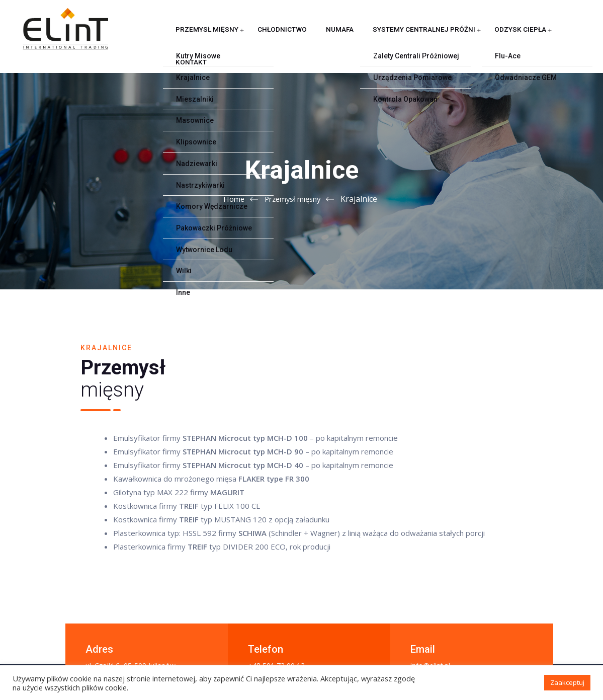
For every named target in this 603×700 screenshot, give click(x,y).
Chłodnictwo (248, 37)
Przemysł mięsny (184, 37)
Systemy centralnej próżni (368, 37)
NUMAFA (295, 37)
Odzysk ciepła (452, 37)
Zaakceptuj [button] (567, 682)
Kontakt (502, 37)
